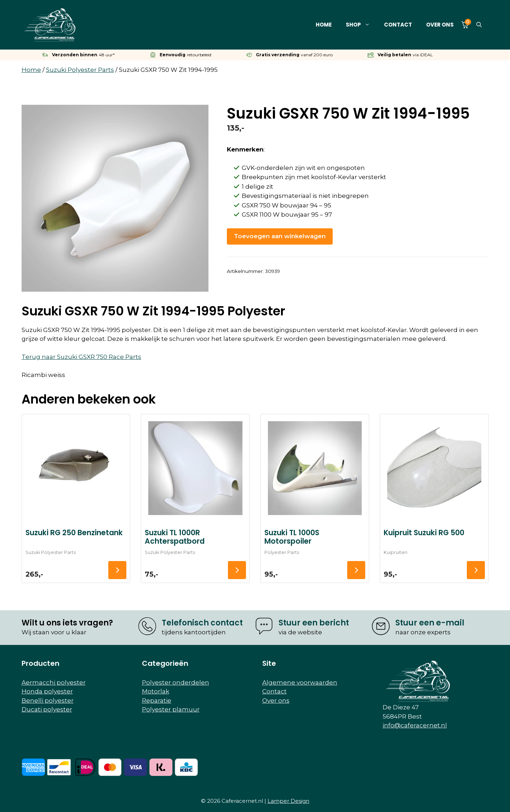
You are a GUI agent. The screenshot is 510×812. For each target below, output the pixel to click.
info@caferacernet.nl (415, 725)
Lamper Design (288, 801)
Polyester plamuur (171, 709)
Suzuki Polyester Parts (80, 70)
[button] (479, 25)
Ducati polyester (47, 709)
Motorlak (156, 691)
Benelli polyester (48, 701)
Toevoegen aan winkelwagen (280, 236)
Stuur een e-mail (430, 623)
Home (324, 25)
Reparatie (157, 701)
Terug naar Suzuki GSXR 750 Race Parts (81, 357)
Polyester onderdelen (176, 682)
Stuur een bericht (314, 623)
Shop (361, 25)
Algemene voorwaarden (300, 682)
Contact (398, 25)
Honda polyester (47, 691)
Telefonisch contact (202, 623)
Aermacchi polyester (54, 682)
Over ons (440, 25)
